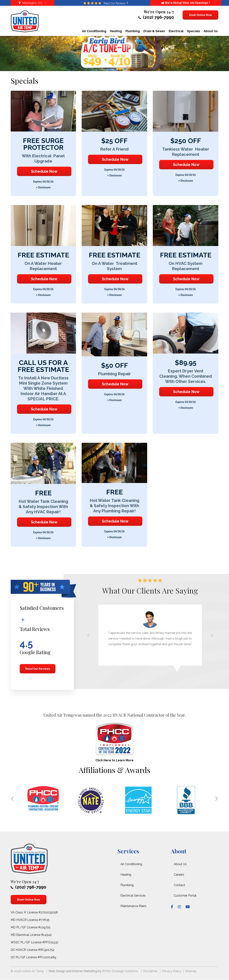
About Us (180, 864)
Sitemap (191, 971)
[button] (86, 638)
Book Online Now (201, 15)
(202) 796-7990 (156, 17)
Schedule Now (44, 171)
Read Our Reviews (37, 669)
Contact (179, 885)
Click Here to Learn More (114, 760)
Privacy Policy (172, 971)
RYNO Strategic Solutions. (120, 971)
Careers (179, 875)
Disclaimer (150, 971)
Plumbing (127, 885)
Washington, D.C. (32, 3)
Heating (126, 875)
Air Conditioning (131, 864)
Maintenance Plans (133, 906)
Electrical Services (133, 896)
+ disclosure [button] (43, 187)
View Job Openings (196, 3)
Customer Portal (185, 896)
